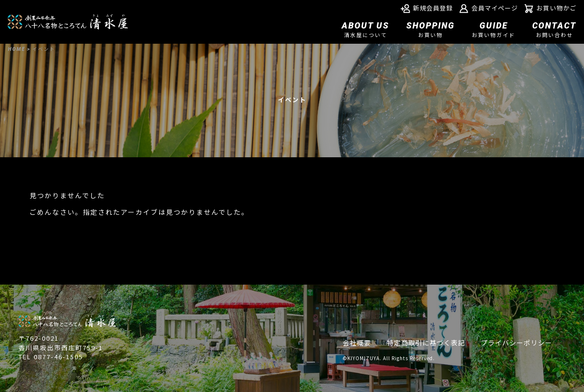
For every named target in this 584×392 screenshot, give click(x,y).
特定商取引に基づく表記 (426, 343)
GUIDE (493, 30)
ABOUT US (365, 30)
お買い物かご (550, 9)
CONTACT (554, 30)
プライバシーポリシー (517, 343)
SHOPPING (431, 30)
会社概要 (357, 343)
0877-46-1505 (58, 357)
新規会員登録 (427, 9)
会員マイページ (488, 9)
